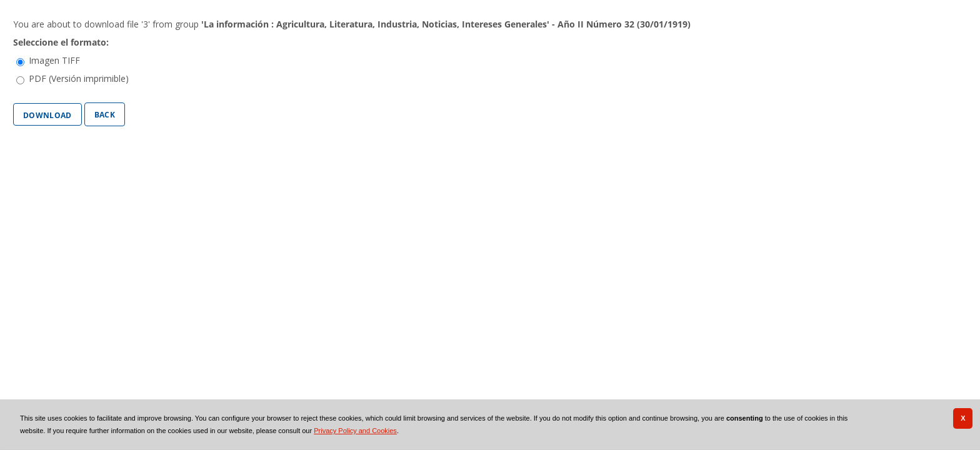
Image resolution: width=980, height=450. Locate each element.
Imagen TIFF (54, 60)
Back (105, 113)
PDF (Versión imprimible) (79, 78)
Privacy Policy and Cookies (355, 431)
